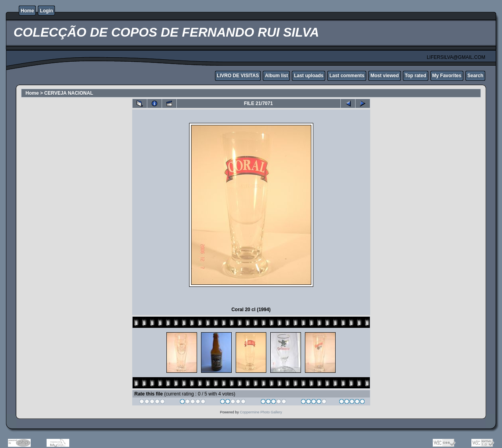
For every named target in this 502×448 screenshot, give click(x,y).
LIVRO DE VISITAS (238, 76)
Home (27, 11)
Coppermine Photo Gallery (261, 412)
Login (46, 11)
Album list (276, 76)
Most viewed (384, 76)
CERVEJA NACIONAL (69, 93)
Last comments (347, 76)
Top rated (416, 76)
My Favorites (447, 76)
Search (475, 76)
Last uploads (309, 76)
